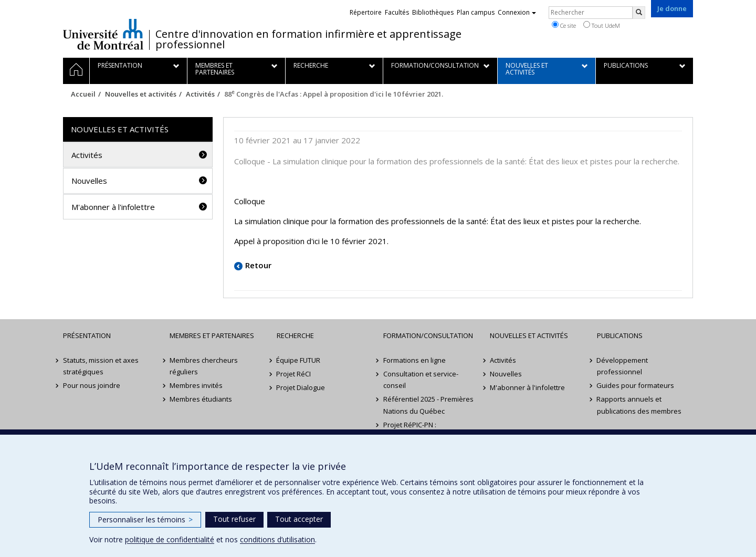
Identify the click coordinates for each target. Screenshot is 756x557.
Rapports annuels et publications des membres (639, 405)
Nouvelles (89, 181)
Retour (258, 265)
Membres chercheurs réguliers (204, 366)
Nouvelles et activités (141, 94)
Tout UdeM (602, 25)
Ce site (564, 25)
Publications (620, 335)
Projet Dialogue (301, 387)
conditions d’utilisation (277, 539)
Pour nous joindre (92, 385)
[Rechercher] (639, 13)
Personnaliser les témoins (145, 519)
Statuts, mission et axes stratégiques (101, 366)
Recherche (295, 335)
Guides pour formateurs (636, 385)
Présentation (87, 335)
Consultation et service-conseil (421, 380)
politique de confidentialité (170, 539)
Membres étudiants (201, 399)
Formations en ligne (414, 360)
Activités (200, 94)
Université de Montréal (103, 34)
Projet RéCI (294, 374)
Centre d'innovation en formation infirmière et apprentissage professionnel (308, 39)
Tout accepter (299, 519)
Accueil (83, 94)
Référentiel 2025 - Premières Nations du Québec (428, 405)
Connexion (517, 12)
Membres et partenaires (212, 335)
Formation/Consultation (428, 335)
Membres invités (196, 385)
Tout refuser (234, 519)
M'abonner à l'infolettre (113, 207)
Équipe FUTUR (299, 360)
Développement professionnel (623, 366)
